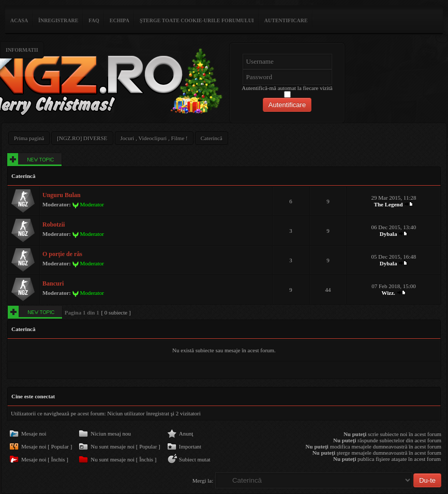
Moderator (92, 204)
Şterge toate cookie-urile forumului (197, 20)
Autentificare (286, 20)
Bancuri (53, 283)
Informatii (22, 50)
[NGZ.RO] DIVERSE (82, 138)
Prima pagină (29, 138)
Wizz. (388, 293)
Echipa (120, 20)
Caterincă (212, 138)
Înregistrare (58, 20)
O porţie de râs (62, 254)
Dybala (389, 234)
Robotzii (54, 224)
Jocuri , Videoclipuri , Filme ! (154, 138)
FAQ (94, 20)
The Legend (389, 204)
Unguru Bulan (62, 195)
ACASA (19, 20)
